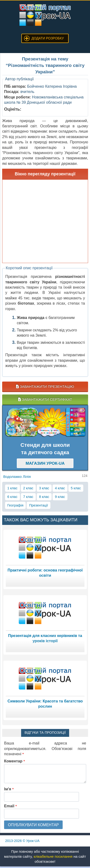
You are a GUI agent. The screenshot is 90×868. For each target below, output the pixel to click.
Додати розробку (48, 38)
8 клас (44, 497)
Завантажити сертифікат (45, 399)
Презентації (38, 505)
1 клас (12, 488)
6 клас (12, 497)
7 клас (28, 497)
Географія (15, 505)
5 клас (76, 488)
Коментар (15, 761)
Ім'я (9, 789)
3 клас (44, 488)
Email (10, 806)
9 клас (60, 497)
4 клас (60, 488)
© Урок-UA (22, 841)
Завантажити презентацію (45, 386)
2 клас (28, 488)
